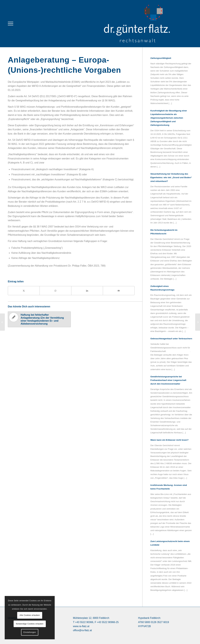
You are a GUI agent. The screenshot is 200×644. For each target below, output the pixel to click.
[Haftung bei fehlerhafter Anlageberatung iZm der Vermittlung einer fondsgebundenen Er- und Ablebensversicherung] (198, 322)
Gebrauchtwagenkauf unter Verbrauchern (171, 339)
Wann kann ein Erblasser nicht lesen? (169, 440)
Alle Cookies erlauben (30, 615)
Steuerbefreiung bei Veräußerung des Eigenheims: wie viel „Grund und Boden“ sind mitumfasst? (171, 177)
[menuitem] (11, 24)
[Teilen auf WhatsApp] (55, 291)
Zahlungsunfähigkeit (161, 58)
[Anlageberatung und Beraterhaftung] (2, 322)
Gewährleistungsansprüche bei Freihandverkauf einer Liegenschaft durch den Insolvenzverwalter (168, 380)
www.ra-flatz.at (81, 626)
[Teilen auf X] (24, 291)
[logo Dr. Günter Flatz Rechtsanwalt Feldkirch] (145, 24)
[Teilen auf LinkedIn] (87, 291)
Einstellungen (30, 632)
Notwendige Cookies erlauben (30, 624)
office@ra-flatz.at (82, 630)
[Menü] (11, 24)
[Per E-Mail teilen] (119, 291)
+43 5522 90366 (84, 622)
